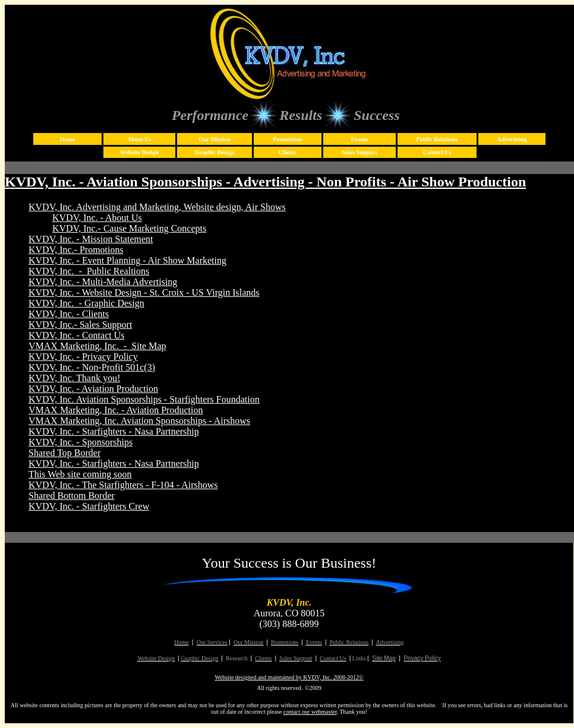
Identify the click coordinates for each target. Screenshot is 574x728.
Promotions (287, 139)
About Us (139, 139)
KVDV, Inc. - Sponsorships (81, 442)
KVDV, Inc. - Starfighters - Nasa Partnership (114, 431)
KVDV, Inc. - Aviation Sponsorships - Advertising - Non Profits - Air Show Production (265, 182)
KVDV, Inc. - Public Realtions (89, 271)
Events (360, 139)
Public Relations (437, 139)
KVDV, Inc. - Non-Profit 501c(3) (92, 367)
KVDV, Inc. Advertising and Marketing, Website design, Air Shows (157, 207)
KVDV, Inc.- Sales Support (80, 325)
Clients (288, 152)
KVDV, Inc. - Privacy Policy (83, 357)
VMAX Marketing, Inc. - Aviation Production (116, 410)
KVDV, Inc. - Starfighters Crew (89, 506)
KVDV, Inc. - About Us (97, 218)
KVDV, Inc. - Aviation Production (93, 389)
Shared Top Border (64, 453)
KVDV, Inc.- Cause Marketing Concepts (129, 228)
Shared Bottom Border (72, 496)
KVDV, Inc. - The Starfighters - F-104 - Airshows (123, 485)
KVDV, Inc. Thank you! (75, 378)
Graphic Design (215, 152)
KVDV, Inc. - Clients (69, 314)
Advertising (512, 139)
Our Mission (214, 139)
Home (68, 139)
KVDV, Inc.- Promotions (76, 250)
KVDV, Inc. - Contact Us (76, 335)
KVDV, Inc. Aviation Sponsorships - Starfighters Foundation (144, 399)
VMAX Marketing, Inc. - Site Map (97, 346)
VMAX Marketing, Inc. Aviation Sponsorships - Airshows (139, 421)
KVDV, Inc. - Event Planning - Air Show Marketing (127, 260)
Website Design (139, 152)
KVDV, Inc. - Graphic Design (86, 303)
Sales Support (359, 152)
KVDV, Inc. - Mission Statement (91, 239)
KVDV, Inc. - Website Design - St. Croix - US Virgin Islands (144, 292)
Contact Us (437, 152)
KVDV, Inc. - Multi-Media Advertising (103, 282)
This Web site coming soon (80, 474)
